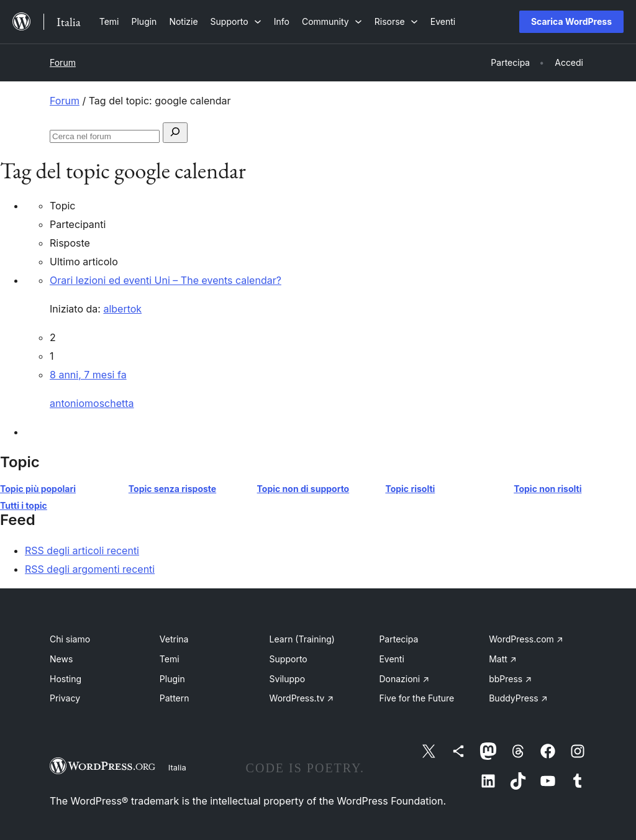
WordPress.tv (302, 698)
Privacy (65, 698)
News (61, 659)
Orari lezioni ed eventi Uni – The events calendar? (166, 280)
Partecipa (398, 639)
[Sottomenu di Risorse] (396, 21)
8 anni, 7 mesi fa (88, 375)
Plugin (172, 679)
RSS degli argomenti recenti (90, 569)
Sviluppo (287, 679)
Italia (177, 767)
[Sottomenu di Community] (332, 21)
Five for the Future (416, 698)
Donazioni (404, 679)
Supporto (288, 659)
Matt (502, 659)
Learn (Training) (302, 639)
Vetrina (174, 639)
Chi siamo (70, 639)
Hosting (66, 679)
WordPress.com (526, 639)
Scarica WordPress (571, 21)
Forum (63, 62)
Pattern (175, 698)
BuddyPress (518, 698)
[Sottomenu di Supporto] (236, 21)
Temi (170, 659)
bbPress (510, 679)
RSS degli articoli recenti (82, 550)
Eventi (391, 659)
